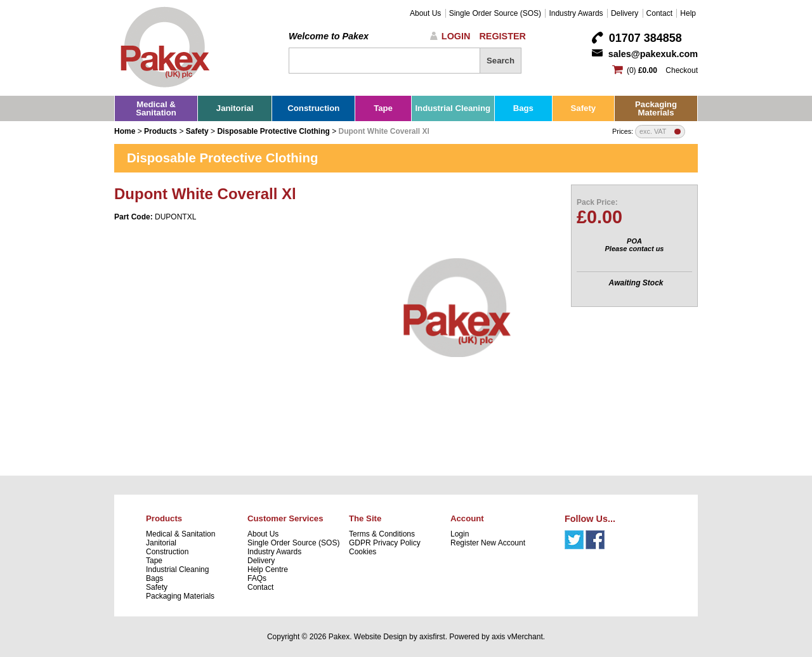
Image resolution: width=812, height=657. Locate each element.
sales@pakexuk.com (653, 54)
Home (125, 131)
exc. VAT (653, 132)
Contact (659, 13)
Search (501, 61)
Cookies (363, 552)
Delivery (625, 13)
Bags (523, 108)
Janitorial (235, 108)
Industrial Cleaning (453, 108)
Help (688, 13)
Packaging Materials (656, 108)
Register (502, 36)
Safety (584, 108)
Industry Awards (576, 13)
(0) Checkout (662, 70)
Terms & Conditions (382, 534)
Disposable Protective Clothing (273, 131)
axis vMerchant (517, 637)
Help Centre (268, 569)
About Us (425, 13)
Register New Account (488, 543)
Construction (313, 108)
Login (456, 36)
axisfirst (432, 637)
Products (160, 131)
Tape (383, 108)
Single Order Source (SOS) (495, 13)
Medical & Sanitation (156, 108)
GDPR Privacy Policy (385, 543)
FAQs (257, 578)
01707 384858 (645, 38)
